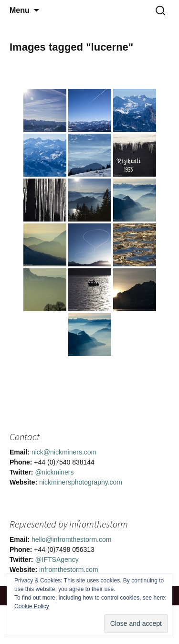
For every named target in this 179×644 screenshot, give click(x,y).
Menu (20, 10)
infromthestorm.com (69, 570)
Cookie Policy (32, 606)
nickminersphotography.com (81, 482)
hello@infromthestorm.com (72, 539)
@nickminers (54, 472)
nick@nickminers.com (64, 452)
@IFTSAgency (57, 560)
